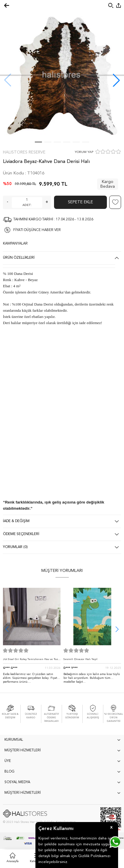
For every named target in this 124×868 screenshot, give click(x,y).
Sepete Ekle (80, 202)
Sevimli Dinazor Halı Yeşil (80, 659)
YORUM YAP (84, 152)
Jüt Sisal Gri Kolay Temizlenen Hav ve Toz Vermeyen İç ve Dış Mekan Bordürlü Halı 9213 (30, 661)
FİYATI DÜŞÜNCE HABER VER (37, 230)
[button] (116, 80)
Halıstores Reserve (24, 152)
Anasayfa (13, 861)
